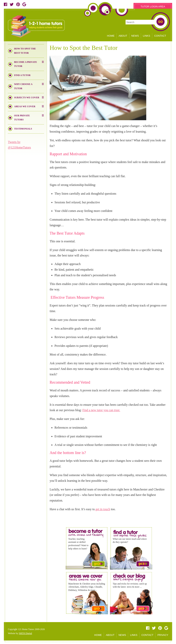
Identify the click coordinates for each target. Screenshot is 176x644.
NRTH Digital (25, 633)
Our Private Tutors (22, 118)
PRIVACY (163, 635)
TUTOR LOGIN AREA (153, 6)
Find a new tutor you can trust (101, 410)
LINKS (147, 36)
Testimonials (23, 129)
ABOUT (123, 36)
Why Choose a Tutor (23, 86)
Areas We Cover (25, 106)
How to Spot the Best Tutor (25, 51)
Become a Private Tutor (26, 64)
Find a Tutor (22, 75)
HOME (111, 36)
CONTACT (160, 36)
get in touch (102, 509)
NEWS (135, 36)
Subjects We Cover (27, 98)
